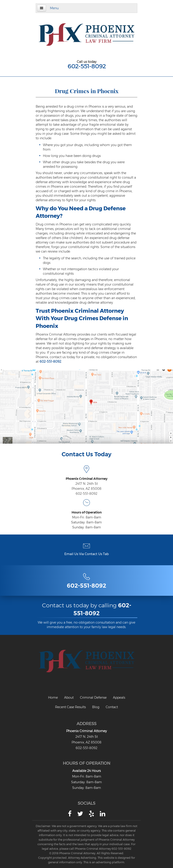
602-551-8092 (87, 66)
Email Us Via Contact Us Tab (86, 554)
